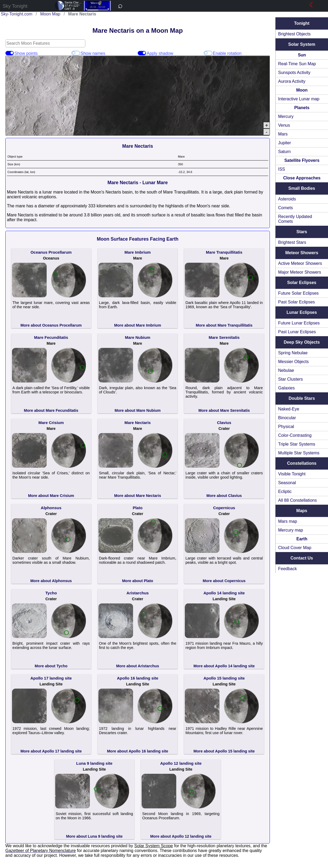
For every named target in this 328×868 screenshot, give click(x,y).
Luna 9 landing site (95, 763)
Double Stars (303, 398)
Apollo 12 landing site (182, 763)
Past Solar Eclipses (299, 302)
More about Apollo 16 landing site (139, 751)
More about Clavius (225, 496)
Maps (303, 511)
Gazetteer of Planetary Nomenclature (41, 851)
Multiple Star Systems (301, 453)
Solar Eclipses (303, 283)
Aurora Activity (294, 81)
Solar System (303, 44)
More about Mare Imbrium (139, 325)
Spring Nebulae (295, 353)
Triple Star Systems (299, 444)
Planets (303, 108)
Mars (285, 134)
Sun (303, 55)
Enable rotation (210, 53)
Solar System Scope (154, 846)
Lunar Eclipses (303, 312)
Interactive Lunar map (301, 99)
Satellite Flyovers (303, 160)
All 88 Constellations (300, 500)
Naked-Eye (291, 409)
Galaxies (289, 388)
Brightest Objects (297, 34)
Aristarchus (139, 593)
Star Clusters (293, 379)
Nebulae (288, 370)
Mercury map (293, 530)
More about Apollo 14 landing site (225, 666)
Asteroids (289, 199)
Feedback (290, 569)
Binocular (289, 418)
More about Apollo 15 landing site (225, 751)
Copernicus (225, 508)
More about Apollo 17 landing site (52, 751)
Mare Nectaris (139, 423)
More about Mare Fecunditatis (52, 410)
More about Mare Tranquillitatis (225, 325)
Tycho (52, 593)
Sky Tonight (15, 6)
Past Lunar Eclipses (299, 332)
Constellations (303, 463)
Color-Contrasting (297, 435)
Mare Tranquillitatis (225, 252)
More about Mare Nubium (139, 410)
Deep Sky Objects (303, 342)
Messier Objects (296, 362)
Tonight (303, 23)
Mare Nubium (139, 337)
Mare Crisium (52, 423)
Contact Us (303, 558)
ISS (284, 169)
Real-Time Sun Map (299, 64)
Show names (76, 53)
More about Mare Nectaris (139, 496)
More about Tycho (52, 666)
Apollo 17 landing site (52, 678)
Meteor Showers (303, 253)
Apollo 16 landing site (139, 678)
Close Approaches (303, 178)
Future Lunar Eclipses (301, 323)
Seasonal (289, 483)
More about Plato (139, 581)
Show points (10, 53)
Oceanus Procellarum (52, 252)
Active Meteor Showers (302, 263)
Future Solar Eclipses (301, 293)
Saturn (287, 152)
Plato (139, 508)
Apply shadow (143, 53)
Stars (303, 232)
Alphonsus (52, 508)
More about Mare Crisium (52, 496)
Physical (288, 427)
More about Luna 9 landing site (95, 836)
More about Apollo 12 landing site (182, 836)
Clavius (225, 423)
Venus (286, 125)
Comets (288, 208)
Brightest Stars (294, 242)
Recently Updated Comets (297, 219)
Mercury (288, 116)
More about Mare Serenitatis (225, 410)
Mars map (290, 521)
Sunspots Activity (296, 73)
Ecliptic (287, 491)
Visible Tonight (294, 474)
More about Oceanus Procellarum (52, 325)
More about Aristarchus (139, 666)
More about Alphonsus (52, 581)
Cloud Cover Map (297, 548)
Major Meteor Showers (302, 272)
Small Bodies (303, 188)
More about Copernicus (225, 581)
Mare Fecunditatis (52, 337)
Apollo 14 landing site (225, 593)
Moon (303, 90)
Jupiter (287, 143)
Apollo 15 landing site (225, 678)
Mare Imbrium (139, 252)
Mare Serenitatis (225, 337)
